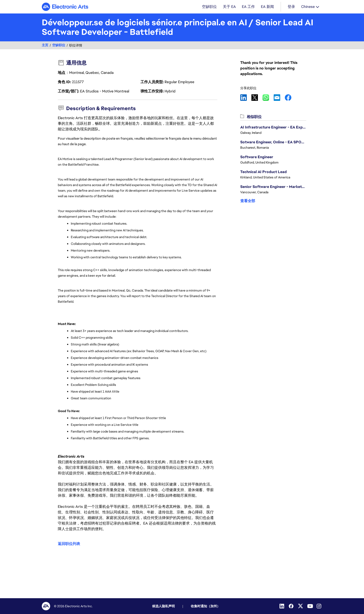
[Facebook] (292, 606)
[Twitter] (301, 606)
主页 (45, 46)
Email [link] (279, 98)
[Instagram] (319, 606)
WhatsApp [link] (268, 98)
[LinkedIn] (282, 606)
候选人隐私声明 (163, 606)
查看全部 (248, 201)
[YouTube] (310, 606)
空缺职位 (59, 46)
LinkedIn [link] (246, 98)
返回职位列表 (69, 544)
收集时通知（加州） (205, 606)
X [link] (257, 98)
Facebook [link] (290, 98)
